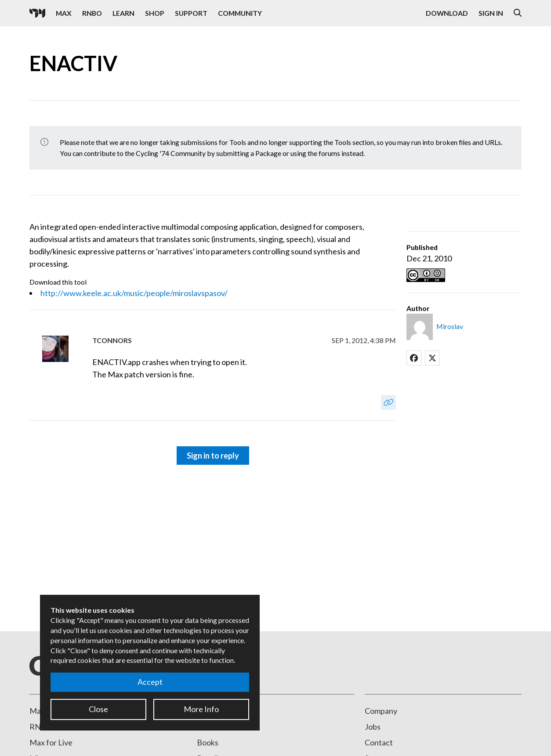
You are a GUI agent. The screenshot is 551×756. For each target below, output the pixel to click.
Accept (150, 682)
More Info (201, 709)
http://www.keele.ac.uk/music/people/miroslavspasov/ (134, 293)
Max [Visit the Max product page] (64, 13)
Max (37, 711)
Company (381, 711)
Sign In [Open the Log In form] (491, 13)
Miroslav (450, 326)
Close (98, 709)
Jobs (373, 727)
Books (208, 742)
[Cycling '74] (37, 13)
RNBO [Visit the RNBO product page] (92, 13)
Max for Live (51, 742)
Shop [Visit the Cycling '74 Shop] (155, 13)
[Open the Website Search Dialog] (518, 13)
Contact (379, 742)
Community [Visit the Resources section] (240, 13)
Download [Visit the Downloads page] (447, 13)
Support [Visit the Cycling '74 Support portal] (191, 13)
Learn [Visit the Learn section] (123, 13)
